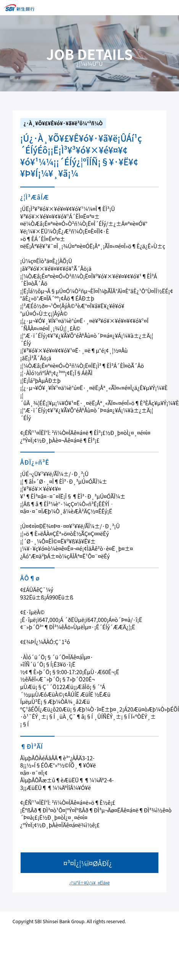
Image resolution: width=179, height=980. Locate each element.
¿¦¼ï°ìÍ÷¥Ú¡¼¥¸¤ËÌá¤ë (90, 883)
